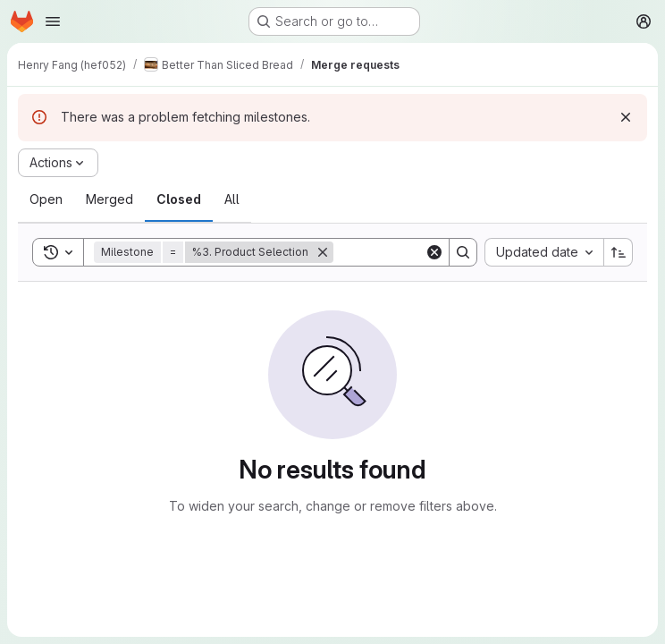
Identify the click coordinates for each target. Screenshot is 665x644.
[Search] (463, 252)
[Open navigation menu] (53, 21)
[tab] (46, 199)
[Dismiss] (626, 117)
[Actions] (58, 163)
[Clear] (434, 252)
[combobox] (544, 252)
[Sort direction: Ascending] (619, 252)
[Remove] (323, 252)
